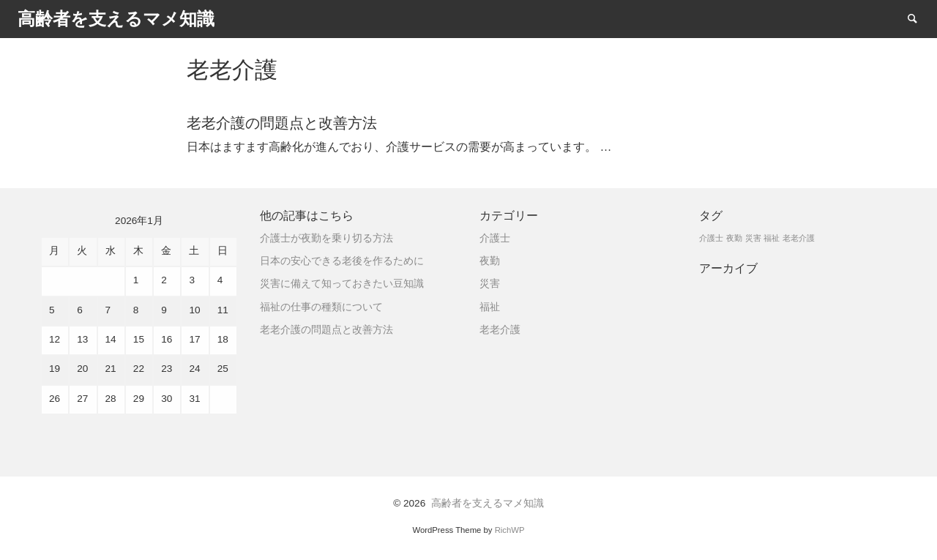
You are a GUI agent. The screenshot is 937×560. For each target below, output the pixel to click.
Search (919, 18)
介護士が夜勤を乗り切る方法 (326, 238)
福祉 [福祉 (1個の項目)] (772, 238)
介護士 (495, 238)
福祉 (490, 307)
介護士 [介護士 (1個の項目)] (711, 238)
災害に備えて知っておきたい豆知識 (342, 284)
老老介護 (500, 330)
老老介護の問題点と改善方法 (326, 330)
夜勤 (490, 261)
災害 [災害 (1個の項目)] (753, 238)
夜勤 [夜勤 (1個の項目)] (734, 238)
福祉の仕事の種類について (321, 307)
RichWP (510, 530)
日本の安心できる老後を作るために (342, 261)
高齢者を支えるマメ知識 (488, 503)
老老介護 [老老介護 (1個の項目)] (799, 238)
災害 (490, 284)
